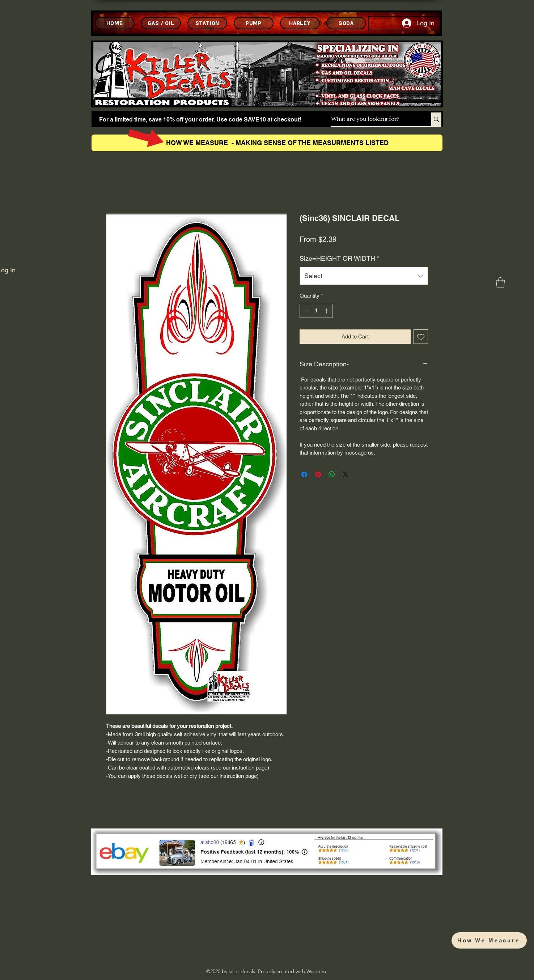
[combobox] (364, 276)
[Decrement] (306, 311)
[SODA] (346, 23)
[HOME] (115, 23)
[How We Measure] (489, 940)
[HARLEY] (300, 23)
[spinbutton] (316, 311)
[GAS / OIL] (161, 23)
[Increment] (327, 311)
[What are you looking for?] (374, 119)
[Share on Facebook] (304, 474)
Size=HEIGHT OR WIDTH (339, 258)
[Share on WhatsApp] (332, 474)
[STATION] (207, 23)
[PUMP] (254, 23)
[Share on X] (346, 474)
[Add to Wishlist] (421, 337)
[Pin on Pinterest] (318, 474)
